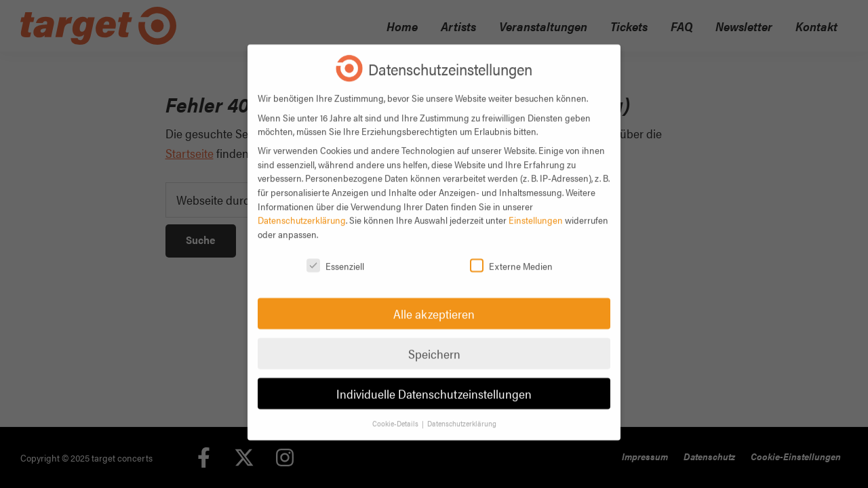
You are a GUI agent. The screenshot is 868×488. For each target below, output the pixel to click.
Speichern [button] (434, 343)
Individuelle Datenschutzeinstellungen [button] (434, 383)
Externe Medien (511, 256)
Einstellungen (536, 209)
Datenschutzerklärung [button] (462, 413)
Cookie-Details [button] (396, 413)
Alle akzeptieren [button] (434, 303)
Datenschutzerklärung (302, 209)
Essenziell (335, 256)
